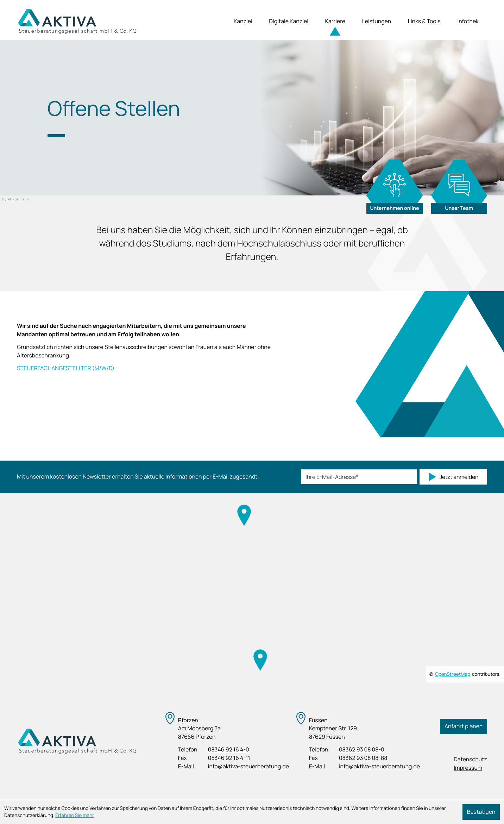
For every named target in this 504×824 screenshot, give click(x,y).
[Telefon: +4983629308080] (362, 750)
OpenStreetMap (453, 674)
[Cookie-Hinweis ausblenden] (481, 812)
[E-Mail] (359, 477)
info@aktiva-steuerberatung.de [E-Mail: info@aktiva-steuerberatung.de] (248, 766)
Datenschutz (470, 759)
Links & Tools (424, 21)
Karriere (335, 21)
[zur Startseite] (77, 21)
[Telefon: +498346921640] (229, 750)
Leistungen (377, 21)
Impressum (468, 768)
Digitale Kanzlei (289, 21)
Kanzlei (243, 21)
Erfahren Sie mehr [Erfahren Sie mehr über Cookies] (75, 816)
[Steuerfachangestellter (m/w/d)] (150, 369)
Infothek (468, 21)
